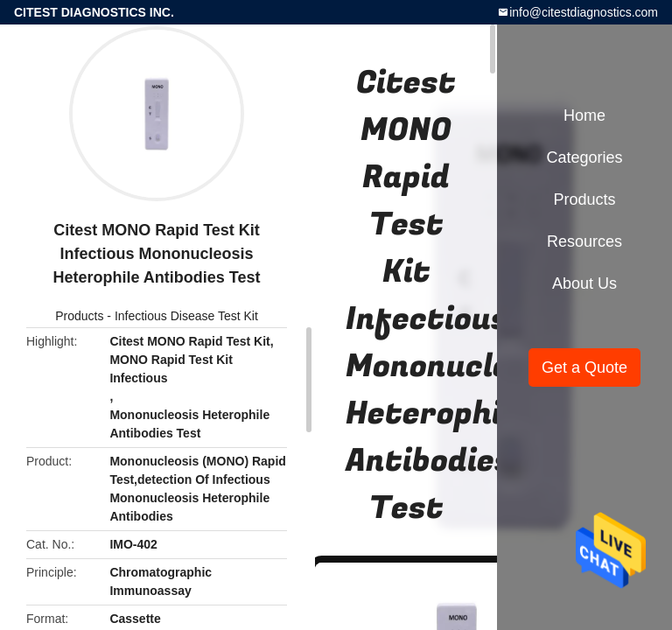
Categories (584, 157)
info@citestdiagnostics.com (584, 12)
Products (79, 316)
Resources (584, 241)
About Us (584, 283)
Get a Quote (584, 367)
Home (584, 115)
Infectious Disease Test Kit (186, 316)
